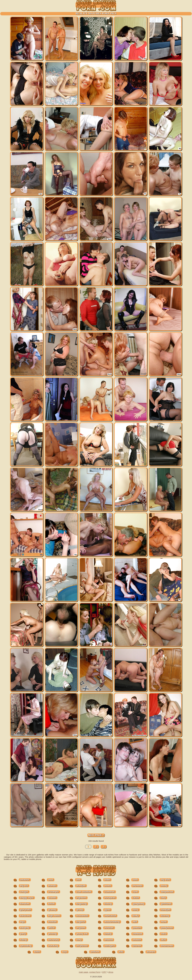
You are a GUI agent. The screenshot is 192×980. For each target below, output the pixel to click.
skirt (163, 940)
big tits (24, 886)
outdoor (109, 928)
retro (164, 934)
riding (23, 940)
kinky (136, 916)
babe (107, 880)
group (80, 910)
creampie (54, 892)
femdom (25, 904)
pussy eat (82, 934)
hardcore (25, 916)
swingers (110, 946)
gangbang (138, 904)
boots (108, 886)
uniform (95, 952)
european (110, 898)
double (52, 898)
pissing (52, 934)
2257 (104, 972)
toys (65, 952)
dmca (111, 972)
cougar (24, 892)
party (23, 934)
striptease (82, 946)
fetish (51, 904)
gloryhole (26, 910)
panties (137, 928)
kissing (165, 916)
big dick (165, 880)
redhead (137, 934)
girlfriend (166, 904)
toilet (37, 952)
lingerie (81, 922)
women (151, 952)
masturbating (112, 922)
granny (52, 910)
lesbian (52, 922)
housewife (82, 916)
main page (83, 972)
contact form (95, 972)
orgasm (81, 928)
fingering (82, 904)
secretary (54, 940)
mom (164, 922)
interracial (110, 916)
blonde (52, 886)
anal (51, 880)
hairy (136, 910)
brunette (137, 886)
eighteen (81, 898)
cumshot (110, 892)
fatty (163, 898)
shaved (109, 940)
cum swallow (84, 892)
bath (135, 880)
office (51, 928)
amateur (25, 880)
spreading (26, 946)
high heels (54, 916)
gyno (107, 910)
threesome (167, 946)
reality (108, 934)
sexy (79, 940)
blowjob (81, 886)
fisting (108, 904)
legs (23, 922)
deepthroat (167, 892)
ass (78, 880)
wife (121, 952)
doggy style (27, 898)
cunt (135, 892)
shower (137, 940)
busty (164, 886)
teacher (137, 946)
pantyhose (167, 928)
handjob (165, 910)
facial (136, 898)
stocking (53, 946)
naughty (25, 928)
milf (135, 922)
